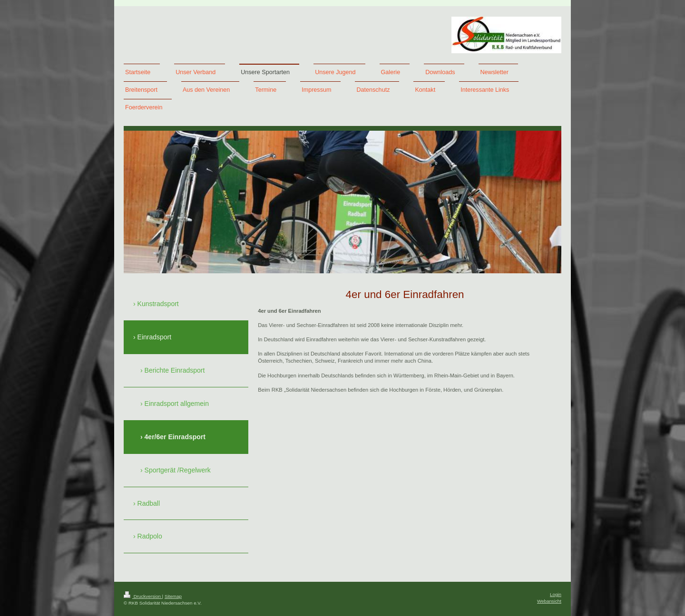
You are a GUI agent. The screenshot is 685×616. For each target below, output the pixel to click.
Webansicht (549, 601)
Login (556, 594)
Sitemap (173, 596)
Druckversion (143, 596)
